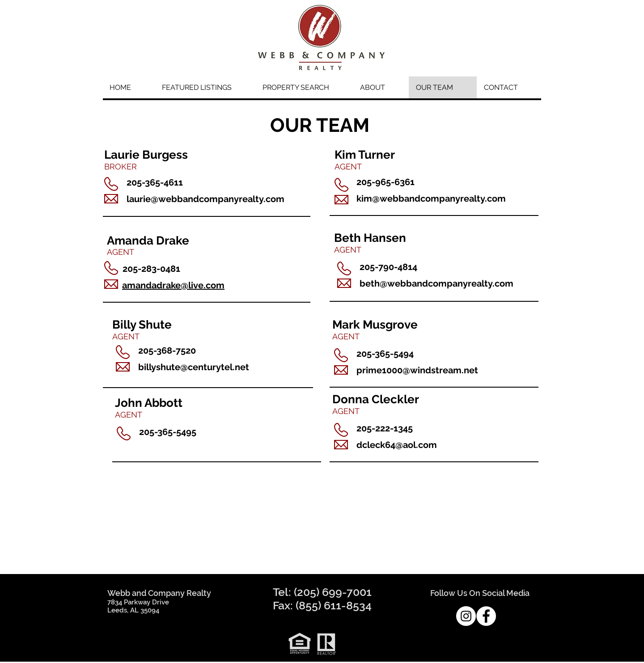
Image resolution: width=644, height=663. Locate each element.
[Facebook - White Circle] (486, 616)
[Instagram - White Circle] (466, 616)
